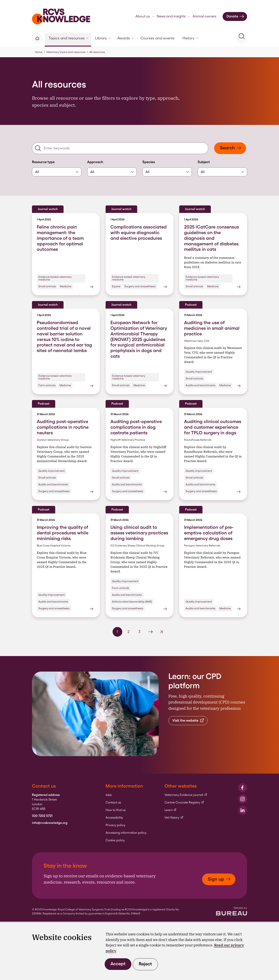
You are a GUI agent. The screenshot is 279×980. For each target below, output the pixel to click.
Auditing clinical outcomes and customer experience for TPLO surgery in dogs (213, 427)
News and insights (171, 16)
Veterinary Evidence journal (186, 795)
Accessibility (114, 818)
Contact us (113, 803)
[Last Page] (162, 632)
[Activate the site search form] (242, 38)
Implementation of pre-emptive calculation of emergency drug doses (209, 533)
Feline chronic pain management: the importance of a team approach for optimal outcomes (60, 238)
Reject (145, 964)
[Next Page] (151, 632)
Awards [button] (125, 38)
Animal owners (204, 16)
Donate (235, 16)
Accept (118, 964)
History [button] (190, 38)
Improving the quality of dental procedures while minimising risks (63, 533)
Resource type (43, 162)
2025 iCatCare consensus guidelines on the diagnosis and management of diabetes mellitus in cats (211, 238)
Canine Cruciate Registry (184, 803)
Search (231, 148)
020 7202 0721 (42, 816)
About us (143, 16)
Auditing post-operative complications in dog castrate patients (136, 427)
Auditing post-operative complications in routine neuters (63, 427)
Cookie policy (115, 840)
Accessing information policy (126, 833)
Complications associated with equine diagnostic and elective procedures (139, 232)
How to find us (116, 810)
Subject (204, 162)
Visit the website (188, 721)
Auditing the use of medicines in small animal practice (212, 328)
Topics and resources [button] (68, 38)
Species (149, 162)
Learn (170, 810)
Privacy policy (115, 825)
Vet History (174, 818)
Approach (95, 162)
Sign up (219, 879)
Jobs (109, 795)
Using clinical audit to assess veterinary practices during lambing (139, 533)
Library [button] (103, 38)
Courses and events (158, 38)
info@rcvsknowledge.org (50, 823)
